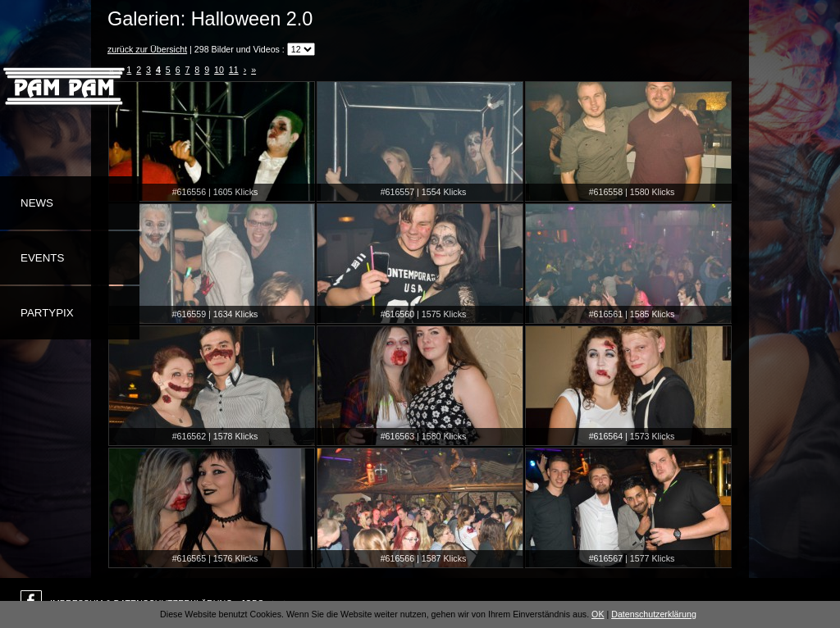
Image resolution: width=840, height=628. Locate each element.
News (37, 203)
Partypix (47, 313)
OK (598, 614)
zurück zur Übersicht (147, 49)
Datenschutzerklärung (654, 614)
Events (42, 258)
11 (234, 70)
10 (219, 70)
